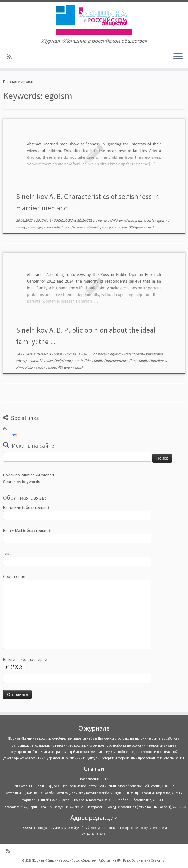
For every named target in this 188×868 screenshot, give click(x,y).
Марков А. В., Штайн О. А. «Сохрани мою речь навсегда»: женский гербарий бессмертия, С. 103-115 (94, 800)
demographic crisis (140, 220)
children (117, 220)
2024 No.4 (44, 354)
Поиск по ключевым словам (29, 475)
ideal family (95, 361)
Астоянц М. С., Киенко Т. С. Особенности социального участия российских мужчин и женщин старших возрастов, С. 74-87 (94, 793)
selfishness (62, 227)
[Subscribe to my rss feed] (11, 57)
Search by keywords (22, 482)
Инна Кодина (98, 227)
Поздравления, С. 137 (94, 779)
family (21, 227)
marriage (35, 227)
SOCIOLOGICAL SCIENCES (73, 220)
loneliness (159, 361)
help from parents (70, 361)
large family (140, 361)
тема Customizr (154, 860)
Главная (10, 81)
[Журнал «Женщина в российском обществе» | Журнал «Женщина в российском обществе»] (94, 20)
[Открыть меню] (178, 57)
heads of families (41, 361)
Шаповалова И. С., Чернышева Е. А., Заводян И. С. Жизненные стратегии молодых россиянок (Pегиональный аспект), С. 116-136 (94, 807)
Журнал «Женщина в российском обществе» (64, 860)
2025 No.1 (44, 220)
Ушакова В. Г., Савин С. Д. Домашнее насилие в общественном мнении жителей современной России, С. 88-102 (94, 786)
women (79, 227)
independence (117, 361)
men (48, 227)
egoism (162, 220)
